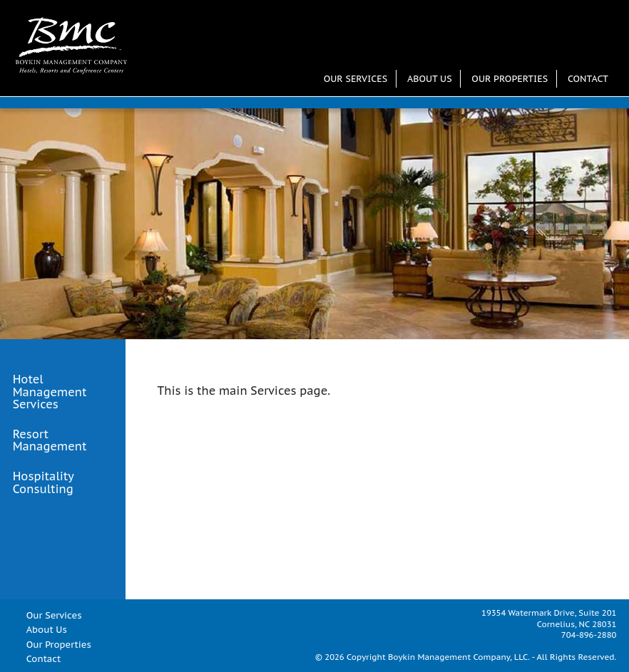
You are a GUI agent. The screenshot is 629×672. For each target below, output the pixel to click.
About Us (430, 79)
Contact (588, 79)
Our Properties (510, 79)
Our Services (356, 79)
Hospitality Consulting (44, 483)
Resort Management (50, 441)
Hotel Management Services (50, 392)
